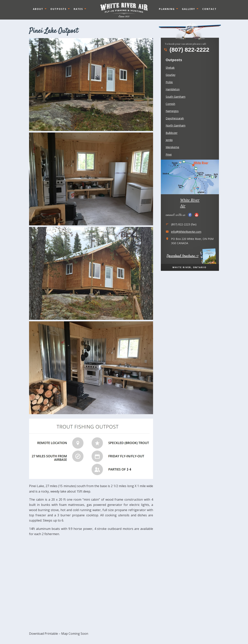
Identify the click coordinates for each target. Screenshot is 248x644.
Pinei (169, 154)
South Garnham (176, 97)
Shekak (170, 68)
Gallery (189, 9)
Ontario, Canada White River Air (124, 10)
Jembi (169, 140)
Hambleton (173, 89)
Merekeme (172, 147)
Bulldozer (172, 133)
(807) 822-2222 (186, 50)
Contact (209, 9)
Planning (167, 9)
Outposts (58, 9)
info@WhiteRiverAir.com (186, 232)
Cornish (170, 104)
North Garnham (176, 125)
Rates (78, 9)
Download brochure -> (183, 256)
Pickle (169, 82)
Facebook (190, 215)
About (38, 9)
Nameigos (172, 111)
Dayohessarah (175, 118)
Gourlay (170, 75)
